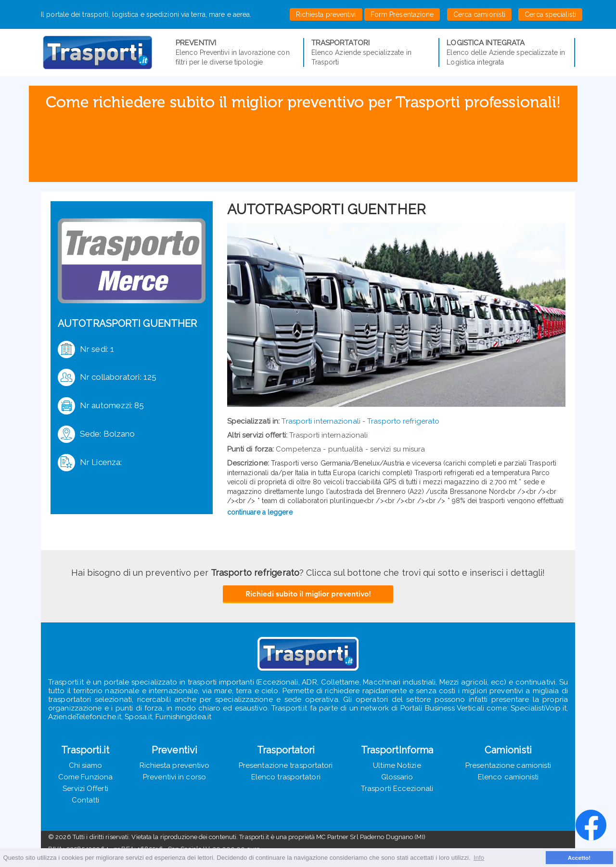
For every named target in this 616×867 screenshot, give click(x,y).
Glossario (397, 777)
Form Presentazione (402, 14)
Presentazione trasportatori (286, 765)
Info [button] (479, 858)
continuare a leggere (260, 512)
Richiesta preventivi (326, 14)
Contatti (86, 800)
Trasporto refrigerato (403, 421)
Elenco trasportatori (286, 777)
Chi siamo (86, 765)
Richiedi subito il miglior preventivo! (308, 594)
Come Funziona (85, 777)
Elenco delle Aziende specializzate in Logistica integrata (507, 52)
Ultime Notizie (397, 765)
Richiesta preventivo (175, 765)
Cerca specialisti (550, 14)
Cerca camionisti (480, 14)
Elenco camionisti (508, 777)
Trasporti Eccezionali (397, 789)
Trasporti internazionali (321, 421)
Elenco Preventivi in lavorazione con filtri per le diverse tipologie (236, 52)
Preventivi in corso (174, 777)
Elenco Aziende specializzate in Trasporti (372, 52)
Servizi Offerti (85, 789)
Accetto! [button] (579, 858)
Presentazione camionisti (508, 765)
